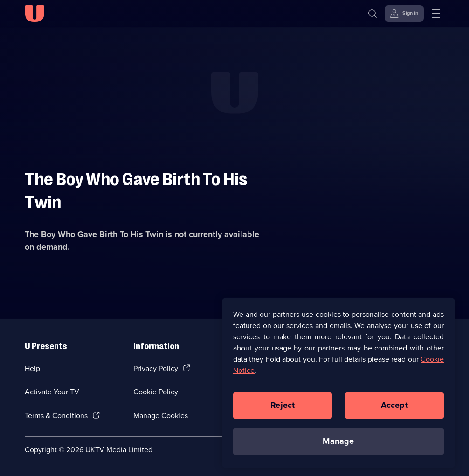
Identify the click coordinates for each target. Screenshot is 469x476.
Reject (283, 407)
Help (32, 368)
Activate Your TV (52, 392)
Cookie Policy (156, 392)
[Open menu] (436, 14)
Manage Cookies (161, 416)
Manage (338, 443)
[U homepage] (34, 14)
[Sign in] (404, 14)
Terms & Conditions (56, 416)
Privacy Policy (156, 368)
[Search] (375, 14)
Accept (394, 407)
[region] (338, 385)
